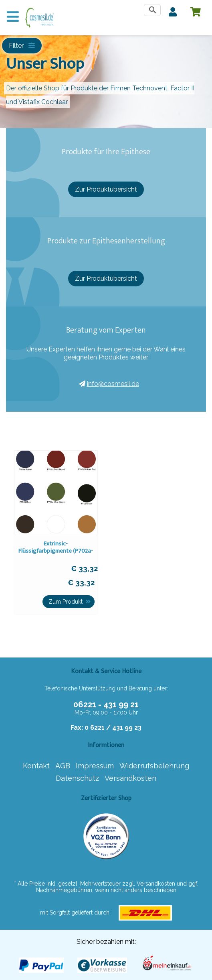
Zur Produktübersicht (106, 189)
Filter (22, 46)
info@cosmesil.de (109, 384)
